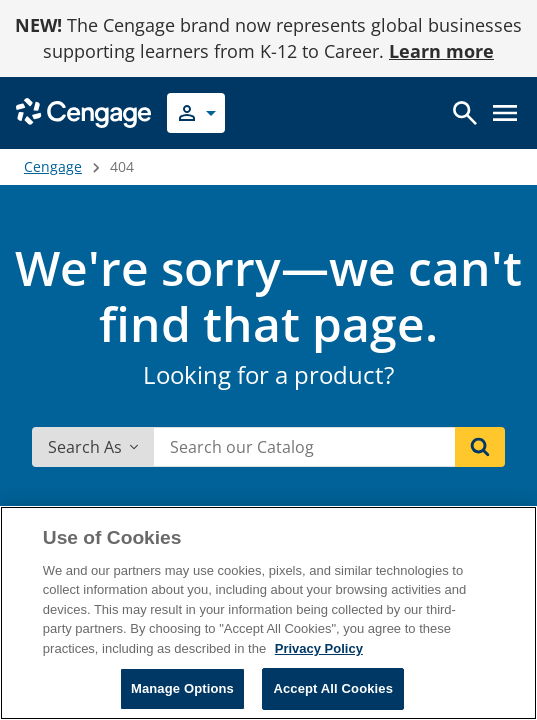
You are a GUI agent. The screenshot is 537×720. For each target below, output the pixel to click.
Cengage (53, 166)
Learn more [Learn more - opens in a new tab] (441, 51)
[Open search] (465, 113)
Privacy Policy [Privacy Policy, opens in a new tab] (319, 648)
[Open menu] (505, 113)
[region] (268, 613)
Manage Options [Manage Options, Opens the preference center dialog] (182, 688)
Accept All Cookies (333, 688)
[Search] (480, 447)
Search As (93, 447)
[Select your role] (196, 113)
